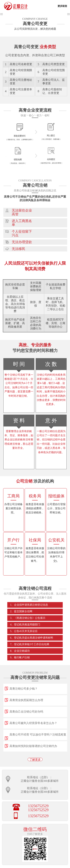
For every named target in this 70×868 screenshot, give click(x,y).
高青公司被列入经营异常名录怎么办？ (33, 723)
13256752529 (38, 806)
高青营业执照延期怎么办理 (26, 700)
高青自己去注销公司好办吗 (26, 712)
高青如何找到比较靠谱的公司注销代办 (33, 746)
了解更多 (35, 760)
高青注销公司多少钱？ (24, 689)
